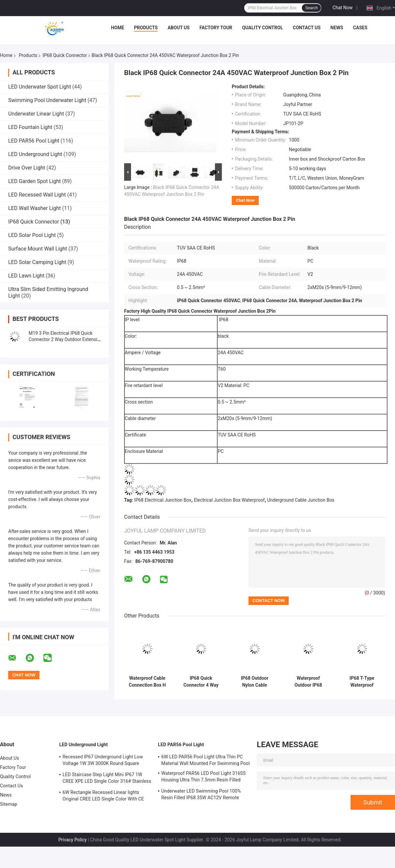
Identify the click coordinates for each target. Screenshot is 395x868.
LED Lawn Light (26, 276)
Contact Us (306, 28)
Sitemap (9, 804)
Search (311, 8)
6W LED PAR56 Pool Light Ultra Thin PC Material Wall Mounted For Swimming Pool (206, 760)
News (337, 28)
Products (146, 28)
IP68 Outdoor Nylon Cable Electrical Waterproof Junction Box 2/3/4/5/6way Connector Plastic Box (255, 682)
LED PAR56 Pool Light (34, 141)
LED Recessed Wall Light (37, 195)
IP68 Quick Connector (65, 55)
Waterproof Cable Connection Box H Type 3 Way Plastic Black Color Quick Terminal (147, 682)
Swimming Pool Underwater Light (47, 100)
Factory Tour (216, 28)
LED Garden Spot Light (35, 181)
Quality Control (263, 28)
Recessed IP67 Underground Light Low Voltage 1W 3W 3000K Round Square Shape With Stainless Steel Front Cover (103, 761)
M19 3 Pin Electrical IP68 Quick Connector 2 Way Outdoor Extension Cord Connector (66, 339)
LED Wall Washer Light (35, 208)
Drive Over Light (27, 168)
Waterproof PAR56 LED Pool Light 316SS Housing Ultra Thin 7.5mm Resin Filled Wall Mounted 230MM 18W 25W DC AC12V (203, 777)
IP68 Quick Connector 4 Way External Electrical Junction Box (201, 682)
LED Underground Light (35, 154)
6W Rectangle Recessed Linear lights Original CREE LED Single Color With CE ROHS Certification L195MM (103, 797)
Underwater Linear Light (36, 114)
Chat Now (342, 8)
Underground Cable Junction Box (301, 500)
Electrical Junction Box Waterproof (229, 500)
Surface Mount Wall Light (38, 249)
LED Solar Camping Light (37, 262)
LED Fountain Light (30, 127)
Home (118, 28)
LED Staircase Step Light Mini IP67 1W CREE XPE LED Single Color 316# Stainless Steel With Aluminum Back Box (107, 779)
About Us (179, 28)
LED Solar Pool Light (32, 235)
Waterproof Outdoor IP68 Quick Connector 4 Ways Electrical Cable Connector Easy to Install (308, 682)
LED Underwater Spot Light (40, 87)
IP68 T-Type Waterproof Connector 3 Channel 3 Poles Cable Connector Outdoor (362, 682)
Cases (360, 28)
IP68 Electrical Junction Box (163, 500)
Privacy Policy (72, 840)
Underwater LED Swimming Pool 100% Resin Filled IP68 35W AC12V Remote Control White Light (201, 795)
